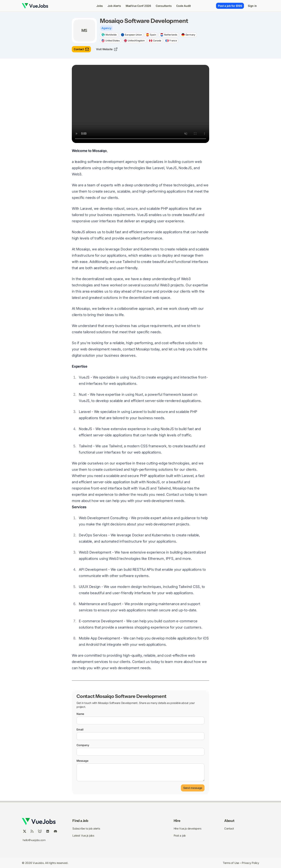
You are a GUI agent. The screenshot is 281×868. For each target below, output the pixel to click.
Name (80, 714)
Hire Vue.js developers (188, 828)
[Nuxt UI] (35, 6)
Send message (193, 788)
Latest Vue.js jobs (83, 835)
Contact (81, 49)
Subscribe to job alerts (86, 828)
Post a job (180, 835)
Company (83, 745)
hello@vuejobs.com (34, 840)
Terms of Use (231, 863)
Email (80, 729)
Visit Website (107, 49)
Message (82, 761)
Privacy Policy (250, 863)
